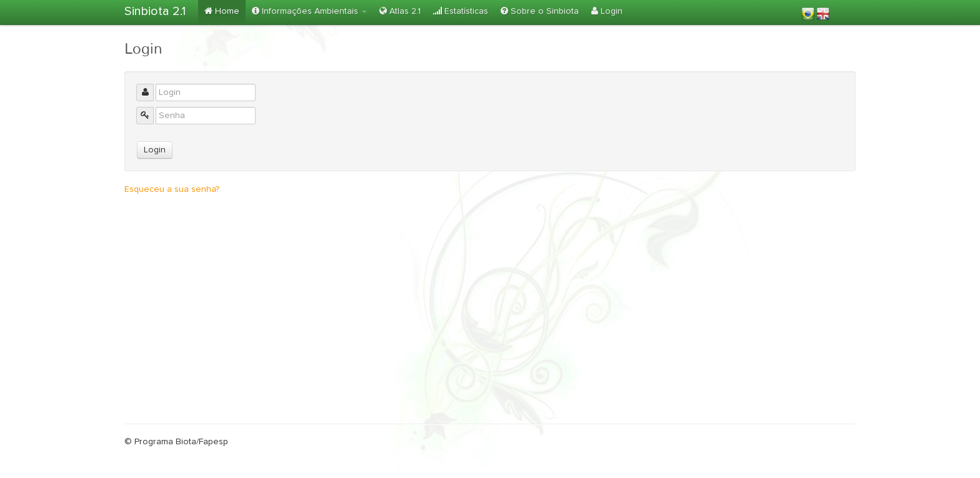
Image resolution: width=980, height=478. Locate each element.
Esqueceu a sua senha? (172, 189)
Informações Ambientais (309, 11)
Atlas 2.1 (400, 11)
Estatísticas (461, 11)
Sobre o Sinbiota (540, 11)
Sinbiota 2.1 (155, 11)
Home (222, 11)
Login (607, 11)
